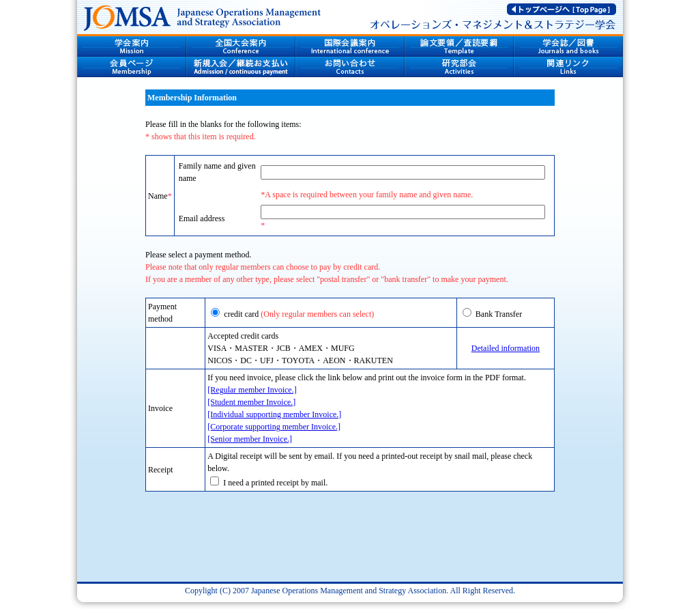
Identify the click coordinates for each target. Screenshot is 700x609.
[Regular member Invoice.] (252, 390)
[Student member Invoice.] (251, 402)
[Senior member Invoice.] (250, 439)
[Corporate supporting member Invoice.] (274, 427)
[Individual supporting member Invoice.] (274, 414)
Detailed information (506, 348)
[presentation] (350, 543)
